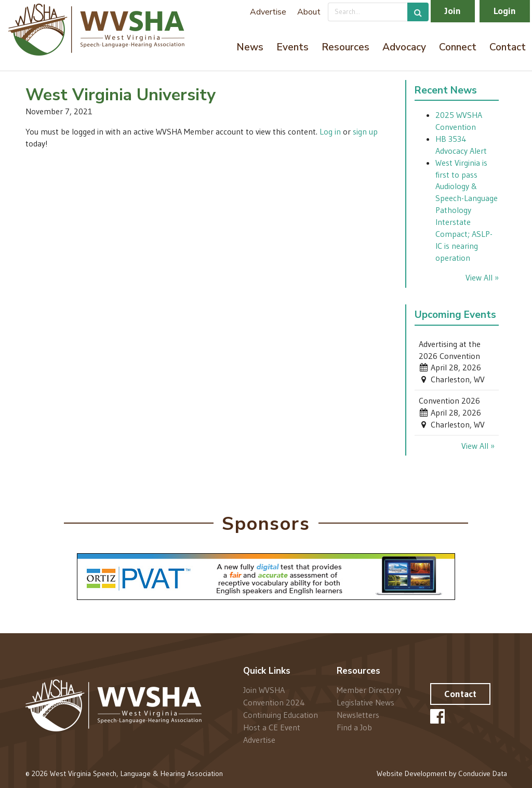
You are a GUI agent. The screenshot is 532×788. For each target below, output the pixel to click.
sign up (365, 131)
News (250, 47)
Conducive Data (483, 773)
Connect (458, 47)
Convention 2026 (449, 400)
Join (453, 11)
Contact (508, 47)
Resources (345, 47)
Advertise (268, 12)
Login (505, 11)
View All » (482, 277)
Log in (330, 131)
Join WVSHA (264, 690)
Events (292, 47)
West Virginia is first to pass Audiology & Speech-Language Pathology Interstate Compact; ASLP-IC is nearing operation (467, 210)
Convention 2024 (274, 702)
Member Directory (369, 690)
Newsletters (358, 715)
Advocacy (404, 47)
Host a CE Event (272, 727)
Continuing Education (281, 715)
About (309, 12)
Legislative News (365, 702)
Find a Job (354, 727)
